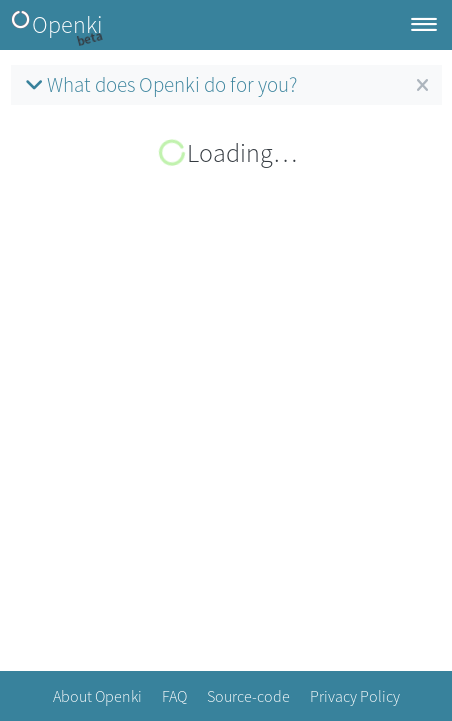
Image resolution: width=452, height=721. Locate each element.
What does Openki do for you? (159, 84)
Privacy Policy (355, 696)
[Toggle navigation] (424, 25)
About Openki (97, 696)
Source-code (248, 696)
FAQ (174, 696)
